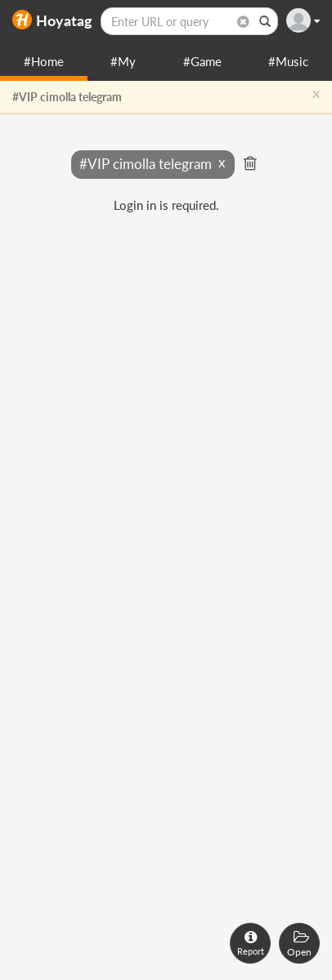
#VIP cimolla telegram (67, 97)
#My (123, 61)
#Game (202, 61)
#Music (288, 61)
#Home (44, 61)
